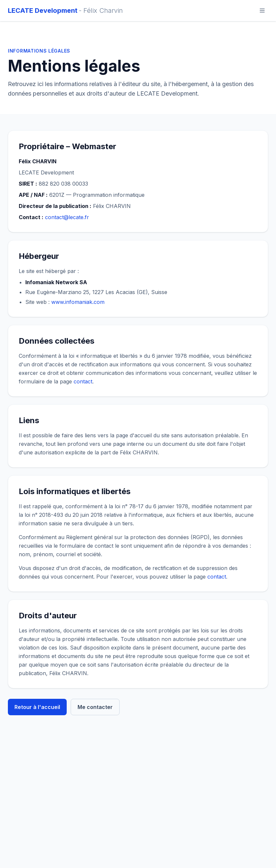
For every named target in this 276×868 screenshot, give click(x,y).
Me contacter (95, 707)
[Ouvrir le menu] (262, 11)
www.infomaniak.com (78, 302)
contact (83, 381)
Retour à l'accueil (37, 707)
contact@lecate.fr (67, 217)
